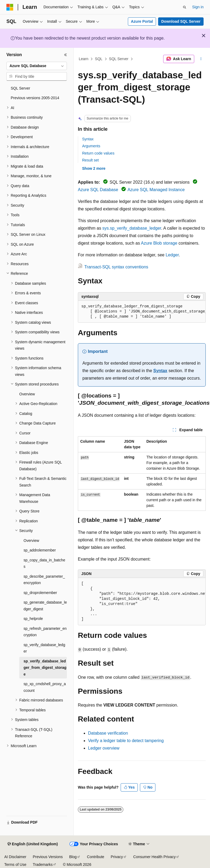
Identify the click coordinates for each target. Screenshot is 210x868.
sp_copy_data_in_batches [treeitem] (44, 563)
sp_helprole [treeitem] (33, 619)
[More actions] (201, 59)
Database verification (108, 733)
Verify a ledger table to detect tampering (126, 741)
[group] (142, 312)
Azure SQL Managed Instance (156, 190)
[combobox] (37, 66)
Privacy (117, 857)
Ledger (172, 255)
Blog (73, 857)
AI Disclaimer (15, 857)
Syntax (88, 139)
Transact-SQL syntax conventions (116, 267)
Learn (84, 59)
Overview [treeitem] (27, 394)
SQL (99, 59)
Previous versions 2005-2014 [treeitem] (35, 98)
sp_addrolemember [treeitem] (40, 550)
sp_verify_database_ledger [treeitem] (44, 648)
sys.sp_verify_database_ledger (132, 228)
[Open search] (185, 7)
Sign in (198, 7)
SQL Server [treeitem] (20, 88)
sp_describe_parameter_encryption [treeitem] (44, 580)
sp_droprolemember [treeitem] (40, 593)
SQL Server (119, 59)
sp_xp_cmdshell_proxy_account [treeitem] (45, 687)
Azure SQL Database (98, 190)
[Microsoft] (10, 7)
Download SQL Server (181, 21)
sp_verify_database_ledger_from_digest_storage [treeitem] (45, 668)
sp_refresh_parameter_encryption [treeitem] (45, 632)
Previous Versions (48, 857)
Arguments (91, 146)
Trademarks (43, 865)
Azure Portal (142, 21)
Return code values (98, 153)
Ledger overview (104, 748)
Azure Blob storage (159, 243)
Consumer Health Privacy (154, 857)
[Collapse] (66, 55)
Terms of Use (15, 865)
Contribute (96, 857)
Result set (90, 160)
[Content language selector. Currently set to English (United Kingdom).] (33, 844)
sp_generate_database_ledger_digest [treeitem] (45, 606)
